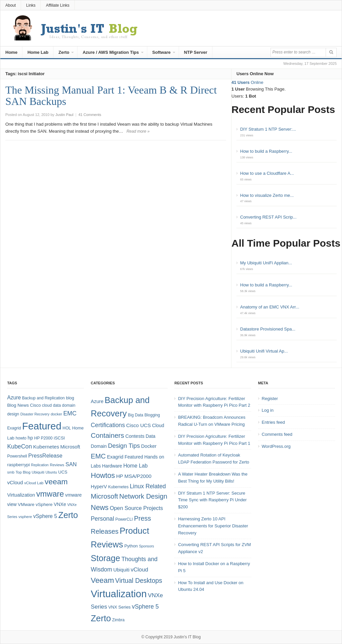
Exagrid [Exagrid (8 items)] (14, 428)
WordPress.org (276, 446)
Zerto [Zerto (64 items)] (68, 515)
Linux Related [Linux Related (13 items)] (148, 486)
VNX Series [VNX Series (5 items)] (119, 607)
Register (270, 399)
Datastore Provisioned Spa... (268, 329)
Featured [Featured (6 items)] (134, 457)
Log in (268, 410)
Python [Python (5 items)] (131, 546)
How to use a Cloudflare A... (267, 173)
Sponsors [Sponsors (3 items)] (146, 546)
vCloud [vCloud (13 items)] (15, 482)
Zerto (64, 52)
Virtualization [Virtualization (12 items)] (21, 495)
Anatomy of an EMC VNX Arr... (270, 307)
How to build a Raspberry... (266, 151)
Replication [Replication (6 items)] (40, 465)
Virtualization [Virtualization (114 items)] (119, 594)
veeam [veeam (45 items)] (56, 482)
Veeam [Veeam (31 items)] (102, 580)
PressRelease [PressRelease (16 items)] (45, 456)
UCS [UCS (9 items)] (63, 472)
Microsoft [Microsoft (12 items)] (70, 447)
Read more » (138, 131)
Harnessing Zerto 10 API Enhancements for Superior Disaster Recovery (213, 526)
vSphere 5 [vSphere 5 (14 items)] (45, 516)
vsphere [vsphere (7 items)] (25, 517)
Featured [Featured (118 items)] (42, 426)
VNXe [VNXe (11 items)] (60, 504)
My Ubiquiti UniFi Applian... (266, 263)
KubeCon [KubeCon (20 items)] (19, 446)
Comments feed (277, 434)
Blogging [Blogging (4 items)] (152, 415)
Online (247, 82)
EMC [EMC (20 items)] (70, 413)
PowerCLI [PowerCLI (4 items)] (124, 519)
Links (31, 5)
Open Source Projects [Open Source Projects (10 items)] (136, 508)
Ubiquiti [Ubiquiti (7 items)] (38, 472)
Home (11, 52)
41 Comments (90, 115)
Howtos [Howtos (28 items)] (103, 475)
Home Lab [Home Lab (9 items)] (135, 466)
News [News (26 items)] (100, 508)
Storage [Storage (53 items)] (106, 558)
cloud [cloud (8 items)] (47, 405)
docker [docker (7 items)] (56, 414)
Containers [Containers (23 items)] (108, 435)
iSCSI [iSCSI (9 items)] (59, 438)
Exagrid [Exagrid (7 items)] (115, 457)
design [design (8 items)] (13, 414)
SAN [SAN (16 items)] (71, 464)
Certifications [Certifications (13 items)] (108, 425)
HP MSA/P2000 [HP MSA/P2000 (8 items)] (134, 476)
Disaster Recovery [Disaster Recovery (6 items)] (35, 414)
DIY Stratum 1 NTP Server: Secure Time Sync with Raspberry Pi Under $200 (212, 500)
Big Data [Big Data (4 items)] (136, 415)
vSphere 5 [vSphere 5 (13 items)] (145, 607)
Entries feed (273, 422)
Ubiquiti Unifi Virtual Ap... (264, 351)
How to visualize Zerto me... (267, 195)
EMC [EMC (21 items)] (98, 456)
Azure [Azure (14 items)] (14, 398)
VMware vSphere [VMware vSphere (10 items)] (35, 504)
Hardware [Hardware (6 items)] (112, 466)
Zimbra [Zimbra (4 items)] (118, 620)
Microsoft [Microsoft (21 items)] (105, 496)
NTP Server (196, 52)
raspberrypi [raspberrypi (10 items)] (18, 465)
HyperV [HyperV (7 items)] (99, 487)
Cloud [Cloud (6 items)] (158, 425)
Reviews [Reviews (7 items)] (57, 465)
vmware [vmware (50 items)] (50, 494)
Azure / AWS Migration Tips (111, 52)
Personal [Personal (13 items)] (103, 519)
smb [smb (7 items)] (11, 472)
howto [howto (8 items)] (21, 438)
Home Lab (38, 52)
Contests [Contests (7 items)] (135, 436)
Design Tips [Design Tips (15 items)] (124, 446)
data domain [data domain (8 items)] (64, 405)
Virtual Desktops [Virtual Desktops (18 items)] (139, 581)
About (11, 5)
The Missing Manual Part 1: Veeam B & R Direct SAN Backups (111, 96)
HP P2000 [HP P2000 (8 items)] (43, 438)
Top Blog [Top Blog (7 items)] (23, 472)
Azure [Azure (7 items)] (97, 401)
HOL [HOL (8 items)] (67, 428)
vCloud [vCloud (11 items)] (139, 570)
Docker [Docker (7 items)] (149, 446)
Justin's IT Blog (187, 637)
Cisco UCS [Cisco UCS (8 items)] (139, 425)
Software (161, 52)
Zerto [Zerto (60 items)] (101, 618)
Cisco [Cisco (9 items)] (35, 405)
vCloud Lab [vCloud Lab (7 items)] (34, 483)
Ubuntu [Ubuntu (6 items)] (51, 472)
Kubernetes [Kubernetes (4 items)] (118, 487)
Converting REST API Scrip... (268, 217)
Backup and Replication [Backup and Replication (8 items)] (43, 398)
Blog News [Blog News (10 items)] (18, 405)
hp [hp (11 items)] (30, 438)
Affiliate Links (57, 5)
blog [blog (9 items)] (70, 398)
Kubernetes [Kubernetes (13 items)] (46, 447)
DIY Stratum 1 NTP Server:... (268, 129)
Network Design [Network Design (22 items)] (143, 496)
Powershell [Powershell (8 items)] (17, 456)
